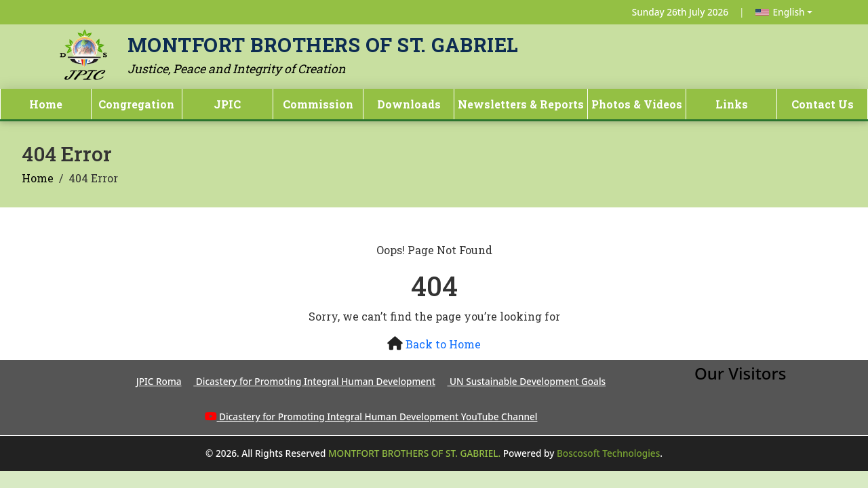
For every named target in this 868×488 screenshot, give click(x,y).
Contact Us (823, 104)
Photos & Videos (637, 104)
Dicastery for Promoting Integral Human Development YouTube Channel (378, 416)
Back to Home (443, 344)
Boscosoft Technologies (608, 453)
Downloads (409, 104)
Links (732, 104)
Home (46, 104)
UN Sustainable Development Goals (527, 381)
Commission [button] (318, 104)
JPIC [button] (227, 104)
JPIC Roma (159, 381)
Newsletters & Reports (521, 104)
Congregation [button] (136, 104)
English (780, 12)
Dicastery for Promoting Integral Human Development (314, 381)
